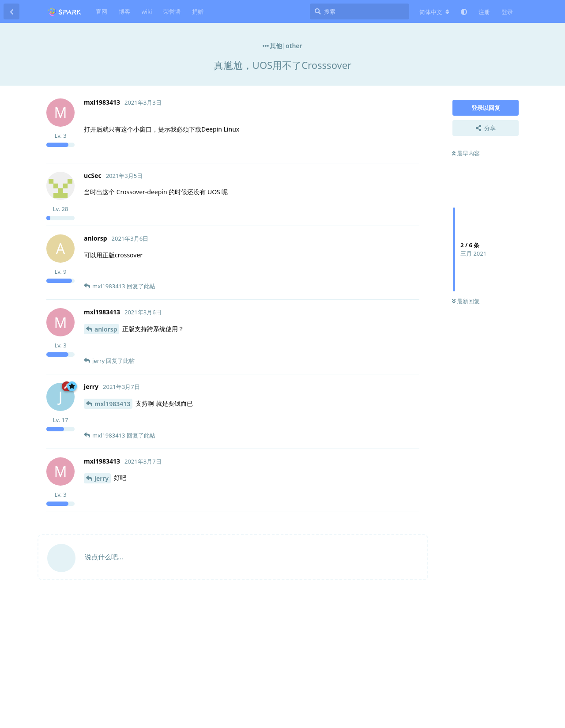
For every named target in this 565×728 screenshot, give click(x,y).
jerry (102, 478)
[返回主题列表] (11, 11)
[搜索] (360, 11)
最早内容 (466, 153)
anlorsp (106, 329)
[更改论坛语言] (434, 12)
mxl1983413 (112, 404)
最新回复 (466, 301)
